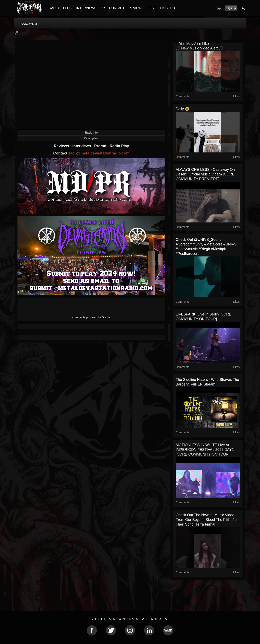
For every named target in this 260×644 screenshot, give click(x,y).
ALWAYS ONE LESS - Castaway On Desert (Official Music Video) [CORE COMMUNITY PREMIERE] (205, 174)
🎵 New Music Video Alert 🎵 (199, 48)
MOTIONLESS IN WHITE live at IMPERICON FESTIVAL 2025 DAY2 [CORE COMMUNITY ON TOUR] (205, 450)
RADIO (54, 8)
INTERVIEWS (86, 8)
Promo (101, 146)
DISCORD (167, 8)
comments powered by (91, 317)
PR (103, 8)
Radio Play (119, 146)
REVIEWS (136, 8)
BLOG (68, 8)
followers (29, 24)
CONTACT (117, 8)
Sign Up (231, 8)
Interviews (82, 146)
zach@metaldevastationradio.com (99, 153)
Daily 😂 (183, 109)
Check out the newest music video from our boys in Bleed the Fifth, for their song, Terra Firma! (207, 520)
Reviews (62, 146)
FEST (152, 8)
